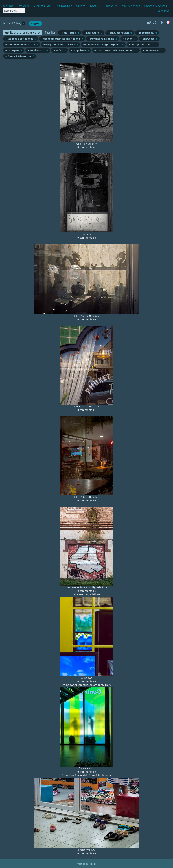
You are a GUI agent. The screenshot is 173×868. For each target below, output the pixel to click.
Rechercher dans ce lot (25, 32)
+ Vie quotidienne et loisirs (61, 44)
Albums (8, 6)
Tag (18, 23)
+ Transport (14, 50)
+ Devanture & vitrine (103, 39)
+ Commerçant (153, 50)
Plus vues (111, 6)
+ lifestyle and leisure (143, 44)
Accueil (8, 23)
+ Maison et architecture (22, 44)
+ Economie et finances (21, 39)
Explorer (23, 6)
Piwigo (93, 864)
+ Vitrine (129, 39)
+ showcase (149, 39)
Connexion (164, 11)
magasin (36, 23)
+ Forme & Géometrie (20, 56)
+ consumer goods (120, 33)
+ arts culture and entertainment (116, 50)
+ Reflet (60, 50)
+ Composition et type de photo (103, 44)
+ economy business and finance (62, 39)
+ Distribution (147, 33)
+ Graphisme (80, 50)
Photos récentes (156, 6)
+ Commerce (93, 33)
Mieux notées (131, 6)
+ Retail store (69, 33)
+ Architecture (38, 50)
